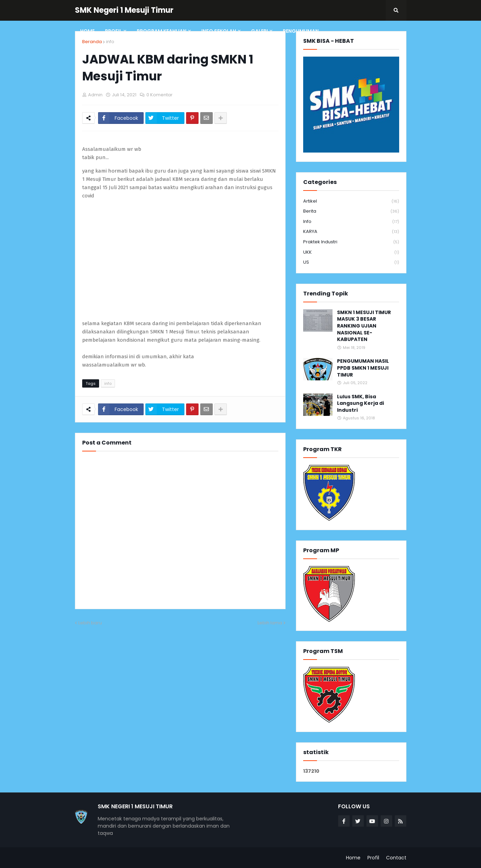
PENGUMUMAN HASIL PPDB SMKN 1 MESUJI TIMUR (363, 368)
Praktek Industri (351, 242)
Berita (351, 211)
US (351, 262)
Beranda (92, 42)
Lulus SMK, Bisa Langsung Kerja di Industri (360, 403)
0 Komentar (160, 95)
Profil (373, 858)
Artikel (351, 201)
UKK (351, 252)
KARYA (351, 232)
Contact (396, 858)
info (110, 42)
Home (353, 858)
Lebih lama (270, 623)
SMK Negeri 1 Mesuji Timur (124, 10)
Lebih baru (90, 623)
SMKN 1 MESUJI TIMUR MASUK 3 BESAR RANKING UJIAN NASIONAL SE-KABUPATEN (364, 326)
